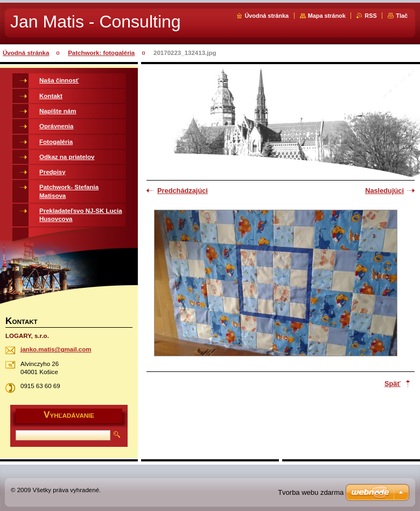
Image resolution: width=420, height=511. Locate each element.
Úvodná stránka (267, 16)
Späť (393, 384)
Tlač (402, 16)
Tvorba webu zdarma (311, 492)
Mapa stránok (327, 16)
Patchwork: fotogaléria (101, 53)
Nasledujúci (384, 191)
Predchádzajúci (183, 191)
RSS (370, 16)
